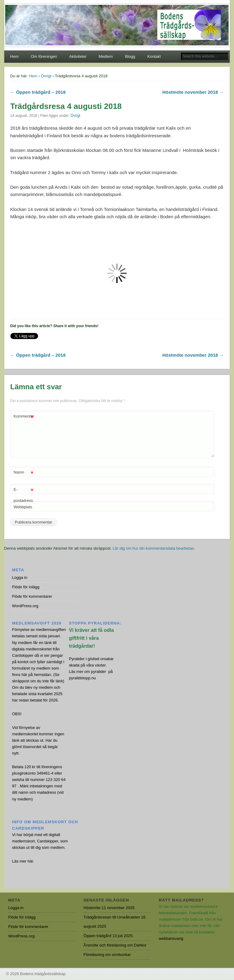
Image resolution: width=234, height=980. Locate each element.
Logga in (20, 577)
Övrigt (46, 76)
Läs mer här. (23, 861)
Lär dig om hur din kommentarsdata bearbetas (153, 548)
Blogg (130, 56)
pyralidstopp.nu (82, 678)
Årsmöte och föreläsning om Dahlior (115, 945)
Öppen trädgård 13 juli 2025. (109, 936)
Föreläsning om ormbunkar (107, 955)
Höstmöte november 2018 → (193, 92)
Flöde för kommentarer (32, 596)
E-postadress (24, 494)
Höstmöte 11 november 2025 (109, 908)
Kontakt (154, 56)
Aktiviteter (78, 56)
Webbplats (23, 507)
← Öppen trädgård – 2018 (38, 92)
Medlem (106, 56)
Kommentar (24, 416)
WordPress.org (25, 606)
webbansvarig (171, 938)
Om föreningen (44, 56)
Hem (14, 56)
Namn (24, 473)
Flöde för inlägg (26, 587)
